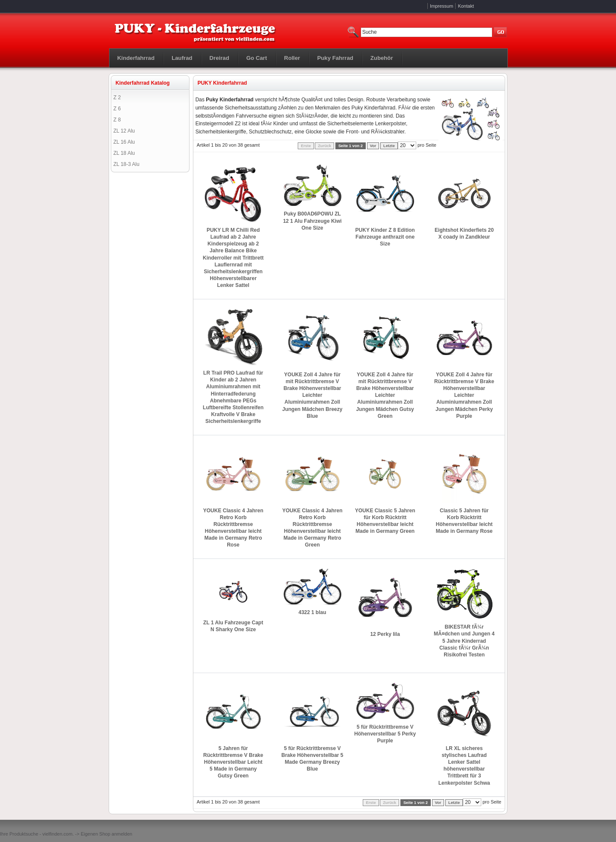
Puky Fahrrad (335, 58)
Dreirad (219, 58)
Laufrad (182, 58)
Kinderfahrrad (136, 58)
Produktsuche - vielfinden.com (41, 834)
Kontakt (466, 6)
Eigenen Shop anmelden (107, 834)
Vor (373, 146)
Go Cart (257, 58)
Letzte (389, 146)
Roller (292, 58)
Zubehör (382, 58)
